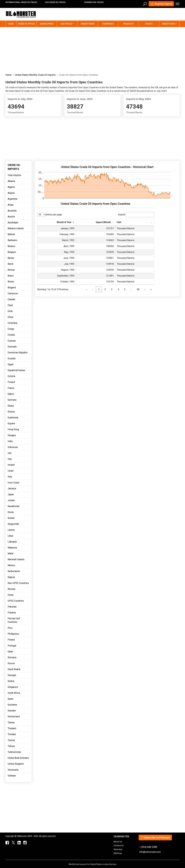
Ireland (11, 465)
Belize (11, 258)
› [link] (145, 289)
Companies (108, 24)
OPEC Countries (16, 601)
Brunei (11, 282)
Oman (11, 595)
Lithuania (12, 542)
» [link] (151, 289)
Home (12, 24)
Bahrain (11, 234)
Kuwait (11, 518)
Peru (10, 628)
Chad (10, 305)
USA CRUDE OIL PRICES (55, 2)
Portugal (12, 646)
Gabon (11, 394)
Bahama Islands (16, 228)
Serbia (11, 681)
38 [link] (138, 289)
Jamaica (12, 488)
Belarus (11, 246)
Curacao (12, 341)
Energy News (88, 24)
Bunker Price (47, 24)
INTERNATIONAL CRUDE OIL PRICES (21, 2)
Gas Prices (66, 24)
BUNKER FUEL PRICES (94, 2)
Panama (12, 613)
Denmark (12, 347)
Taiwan (11, 722)
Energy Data (168, 24)
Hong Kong (13, 429)
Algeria (11, 187)
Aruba (11, 205)
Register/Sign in (161, 4)
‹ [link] (93, 289)
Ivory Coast (13, 483)
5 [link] (125, 289)
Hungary (12, 435)
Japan (11, 494)
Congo (11, 329)
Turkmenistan (14, 752)
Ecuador (12, 358)
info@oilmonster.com (150, 852)
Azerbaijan (13, 223)
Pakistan (12, 607)
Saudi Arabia (14, 669)
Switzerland (14, 717)
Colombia (12, 323)
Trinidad (12, 734)
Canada (11, 299)
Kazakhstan (14, 506)
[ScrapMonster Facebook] (7, 843)
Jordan (11, 500)
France (11, 388)
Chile (10, 311)
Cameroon (13, 293)
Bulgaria (12, 288)
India (10, 441)
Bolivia (11, 270)
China (10, 317)
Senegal (12, 675)
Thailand (12, 728)
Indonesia (13, 447)
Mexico (11, 565)
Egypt (11, 364)
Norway (11, 589)
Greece (11, 412)
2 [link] (105, 289)
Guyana (11, 423)
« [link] (86, 289)
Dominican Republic (18, 353)
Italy (10, 477)
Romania (12, 657)
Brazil (11, 276)
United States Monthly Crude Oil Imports (35, 75)
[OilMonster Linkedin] (18, 843)
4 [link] (118, 289)
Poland (11, 640)
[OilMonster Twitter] (13, 843)
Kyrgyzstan (13, 524)
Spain (10, 699)
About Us (118, 842)
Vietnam (12, 776)
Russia (11, 663)
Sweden (12, 711)
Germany (12, 400)
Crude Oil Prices (26, 24)
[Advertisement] (92, 50)
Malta (10, 554)
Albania (11, 181)
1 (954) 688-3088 (148, 847)
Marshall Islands (16, 559)
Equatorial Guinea (16, 370)
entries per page (54, 215)
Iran (10, 453)
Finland (11, 382)
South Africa (14, 693)
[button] (73, 222)
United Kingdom (16, 764)
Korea (11, 512)
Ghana (11, 406)
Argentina (12, 199)
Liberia (11, 530)
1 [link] (99, 289)
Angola (11, 193)
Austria (11, 217)
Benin (10, 264)
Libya (10, 536)
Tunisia (11, 740)
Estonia (11, 376)
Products (128, 24)
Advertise (118, 849)
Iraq (10, 459)
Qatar (10, 652)
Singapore (13, 687)
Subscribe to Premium (155, 838)
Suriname (12, 705)
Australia (12, 211)
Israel (11, 471)
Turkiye (11, 746)
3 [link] (112, 289)
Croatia (11, 335)
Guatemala (13, 418)
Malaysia (12, 548)
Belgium (12, 252)
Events (149, 24)
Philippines (13, 634)
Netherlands (14, 571)
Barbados (13, 240)
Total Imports (14, 175)
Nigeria (11, 577)
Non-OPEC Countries (18, 583)
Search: (122, 215)
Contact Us (119, 846)
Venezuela (13, 770)
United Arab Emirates (18, 758)
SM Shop (118, 853)
